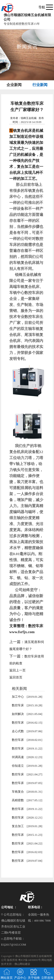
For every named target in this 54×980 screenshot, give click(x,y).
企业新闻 (14, 85)
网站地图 (47, 960)
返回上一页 (17, 670)
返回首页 (16, 677)
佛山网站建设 (22, 964)
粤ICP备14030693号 (30, 960)
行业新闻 (40, 85)
